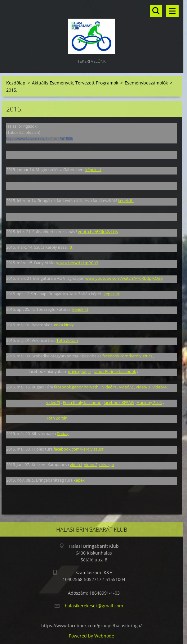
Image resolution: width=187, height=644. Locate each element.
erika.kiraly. (64, 325)
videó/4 (160, 387)
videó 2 (91, 465)
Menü (172, 11)
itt (71, 247)
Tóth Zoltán (67, 340)
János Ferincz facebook (115, 371)
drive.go (107, 465)
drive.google (79, 371)
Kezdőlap (16, 83)
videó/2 (126, 387)
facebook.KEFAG (119, 402)
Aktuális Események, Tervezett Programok (75, 83)
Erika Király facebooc (82, 402)
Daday (63, 433)
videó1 (76, 465)
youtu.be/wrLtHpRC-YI (77, 263)
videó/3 (143, 387)
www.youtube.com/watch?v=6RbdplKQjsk (124, 278)
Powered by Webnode (91, 636)
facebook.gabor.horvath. (77, 387)
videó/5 (53, 402)
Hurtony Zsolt (149, 402)
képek (79, 480)
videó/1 (109, 387)
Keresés (156, 11)
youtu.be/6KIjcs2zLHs (98, 232)
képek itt (93, 170)
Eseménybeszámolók (146, 83)
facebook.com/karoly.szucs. (79, 449)
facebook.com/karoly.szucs (127, 356)
